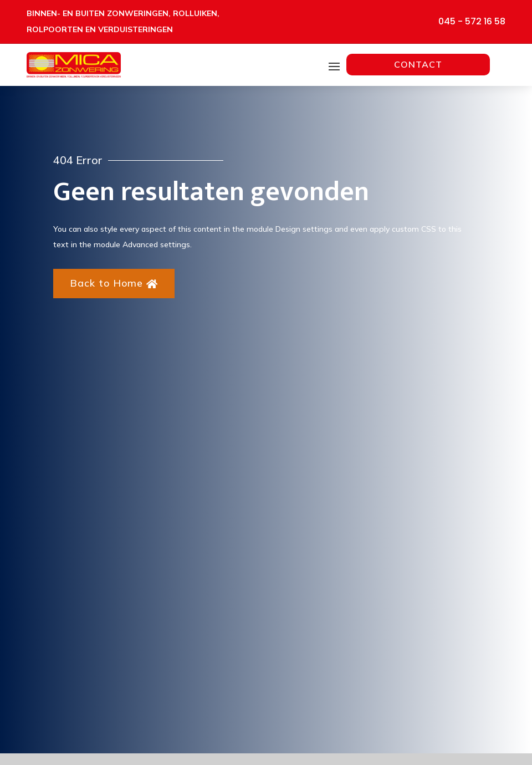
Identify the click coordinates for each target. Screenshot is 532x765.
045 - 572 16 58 (472, 21)
